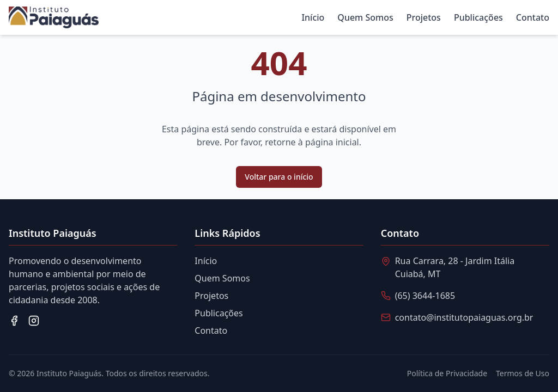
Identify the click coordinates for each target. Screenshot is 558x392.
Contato (533, 17)
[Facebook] (14, 321)
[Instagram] (34, 321)
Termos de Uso (523, 373)
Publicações (478, 17)
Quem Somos (365, 17)
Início (313, 17)
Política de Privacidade (447, 373)
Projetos (424, 17)
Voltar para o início (279, 177)
